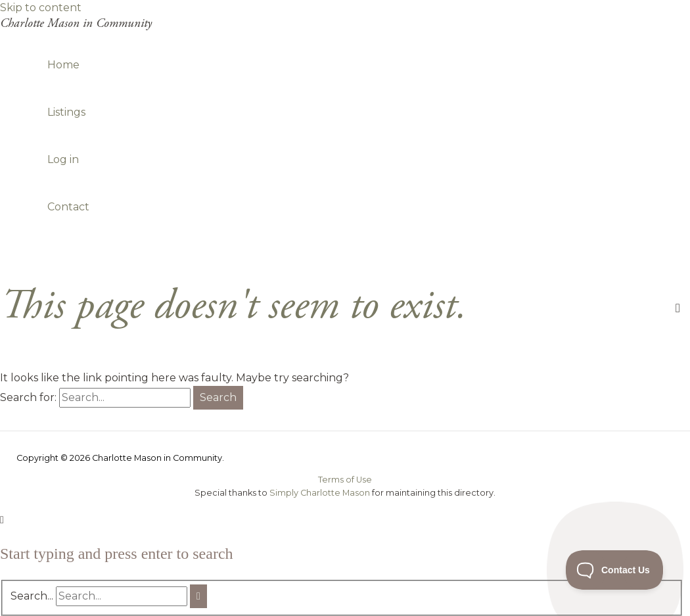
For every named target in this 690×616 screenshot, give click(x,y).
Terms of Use (345, 480)
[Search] (198, 596)
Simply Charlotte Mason (320, 493)
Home (63, 65)
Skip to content (41, 8)
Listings (66, 112)
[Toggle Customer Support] (615, 570)
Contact (68, 207)
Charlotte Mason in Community (76, 23)
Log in (63, 159)
